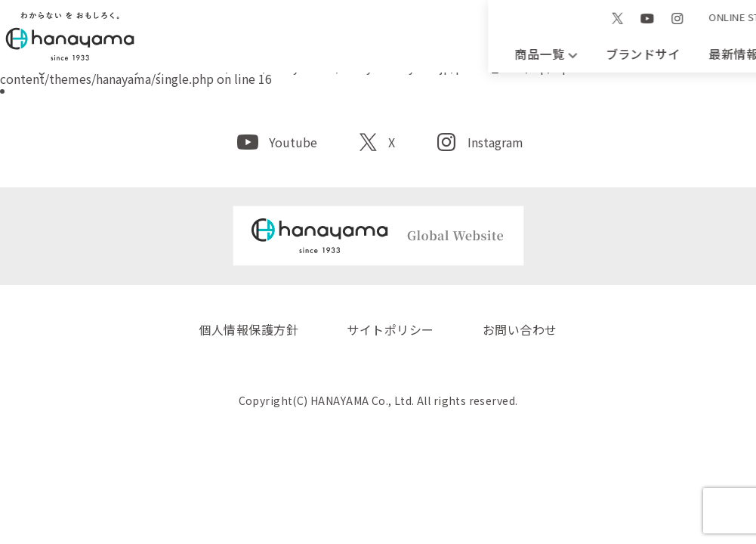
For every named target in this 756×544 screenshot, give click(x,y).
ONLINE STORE (526, 33)
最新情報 (446, 54)
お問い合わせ (702, 54)
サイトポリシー (390, 329)
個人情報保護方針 (248, 329)
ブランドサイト (318, 54)
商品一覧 (191, 54)
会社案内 (574, 54)
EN (586, 17)
